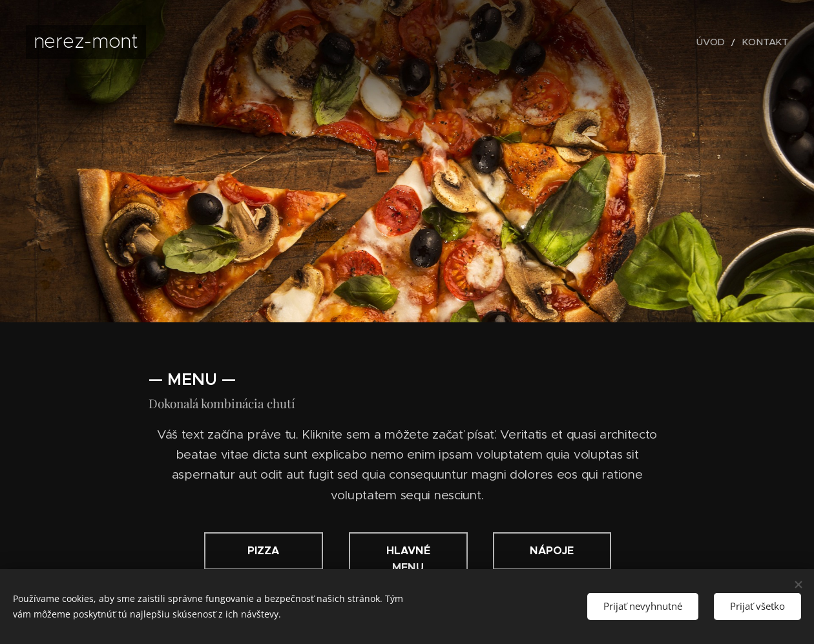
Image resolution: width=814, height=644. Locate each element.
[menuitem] (721, 42)
